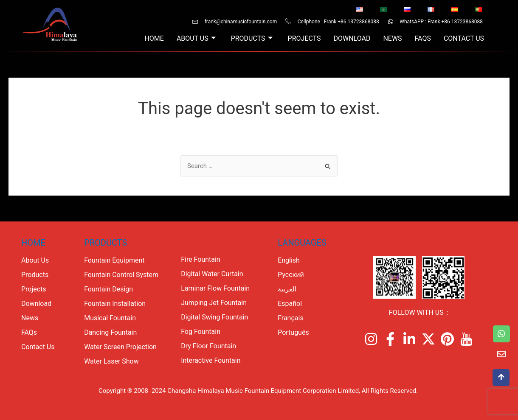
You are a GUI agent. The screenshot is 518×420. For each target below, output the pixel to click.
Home (154, 38)
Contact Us (464, 38)
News (392, 38)
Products (251, 39)
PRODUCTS (106, 243)
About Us (196, 39)
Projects (304, 38)
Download (352, 38)
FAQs (422, 38)
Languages (302, 243)
